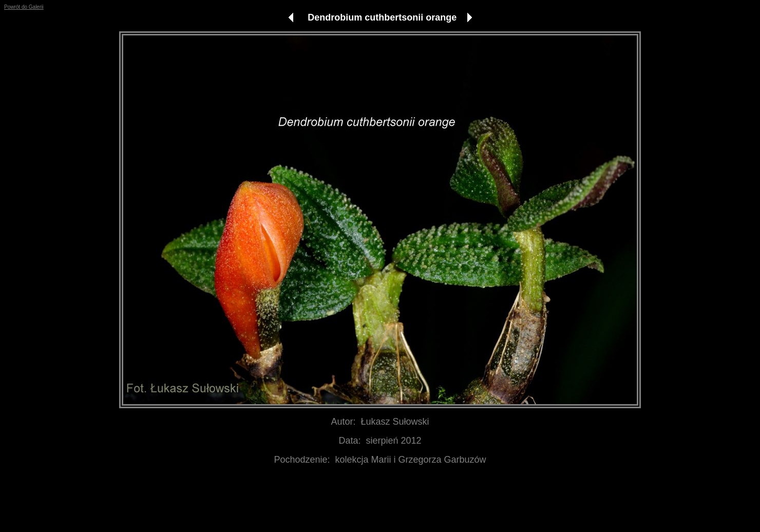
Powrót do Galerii (24, 7)
